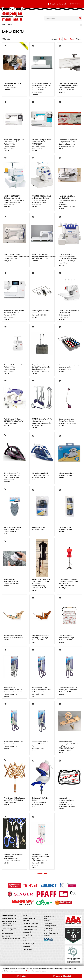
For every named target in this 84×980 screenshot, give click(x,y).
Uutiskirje (27, 947)
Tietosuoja (27, 941)
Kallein (72, 39)
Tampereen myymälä (31, 923)
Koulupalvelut (28, 932)
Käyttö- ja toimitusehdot (31, 938)
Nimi (60, 39)
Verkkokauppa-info (30, 929)
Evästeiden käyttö (29, 944)
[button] (57, 4)
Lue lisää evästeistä (23, 971)
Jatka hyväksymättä (62, 976)
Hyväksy (22, 976)
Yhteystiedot (28, 950)
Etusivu (26, 915)
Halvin (66, 39)
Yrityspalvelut (28, 935)
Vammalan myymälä (30, 926)
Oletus (79, 39)
